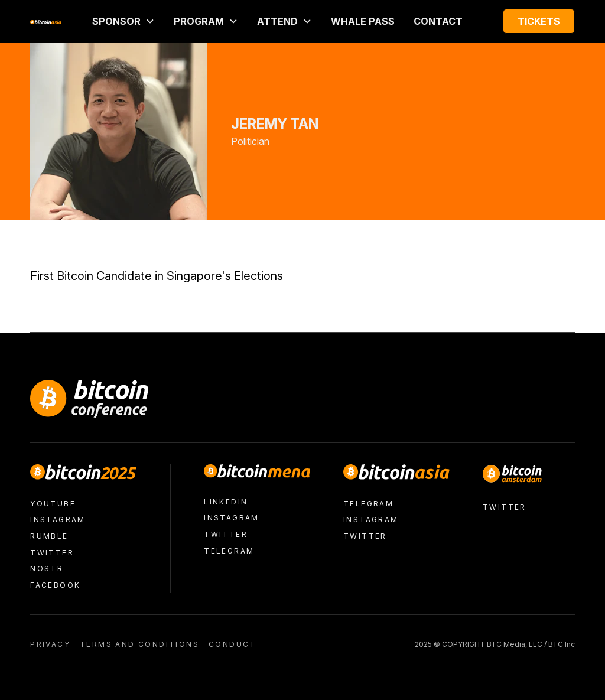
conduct (232, 644)
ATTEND (277, 21)
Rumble (49, 536)
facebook (55, 585)
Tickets (539, 21)
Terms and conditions (139, 644)
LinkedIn (226, 502)
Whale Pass (363, 21)
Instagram (58, 520)
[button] (123, 21)
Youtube (53, 504)
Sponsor (116, 21)
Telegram (229, 551)
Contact (438, 21)
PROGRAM (199, 21)
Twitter (52, 553)
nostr (47, 569)
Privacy (50, 644)
